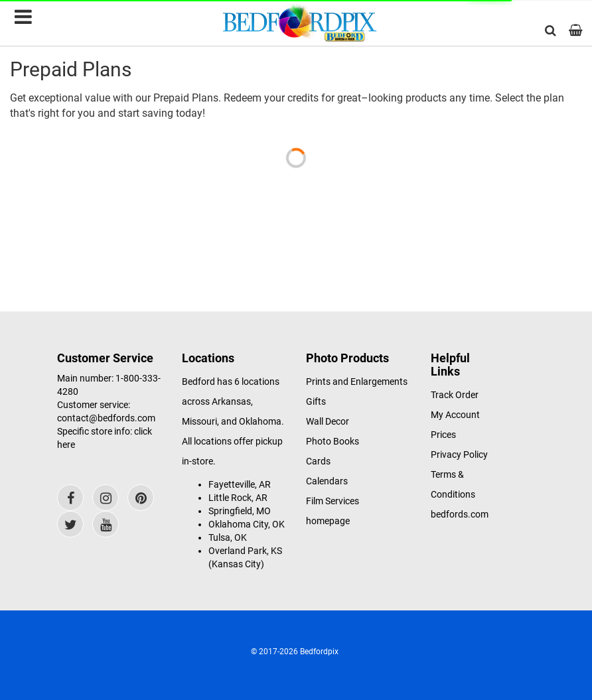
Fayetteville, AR (240, 484)
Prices (443, 435)
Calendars (327, 481)
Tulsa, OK (228, 537)
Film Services (333, 501)
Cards (318, 461)
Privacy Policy (459, 455)
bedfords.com (460, 514)
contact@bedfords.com (106, 418)
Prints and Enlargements (357, 382)
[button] (551, 30)
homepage (328, 521)
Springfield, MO (240, 511)
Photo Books (333, 441)
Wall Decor (328, 421)
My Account (455, 415)
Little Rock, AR (238, 498)
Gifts (316, 401)
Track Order (455, 395)
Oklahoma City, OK (247, 524)
